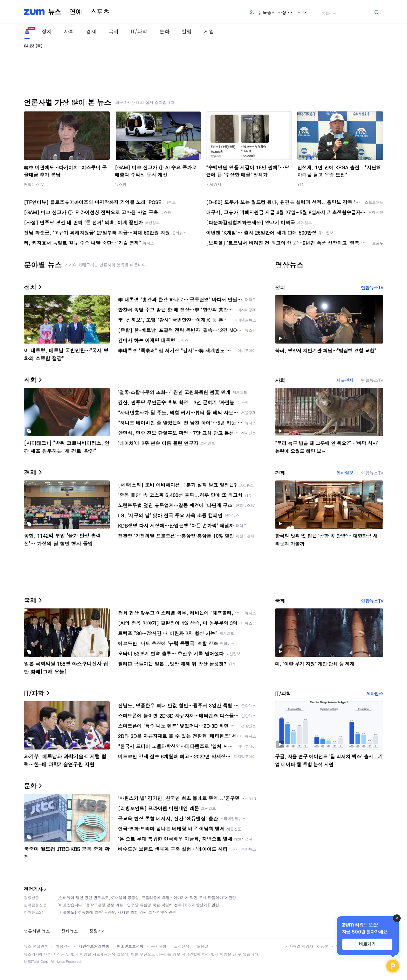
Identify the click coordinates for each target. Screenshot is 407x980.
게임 (209, 31)
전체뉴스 (70, 931)
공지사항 (159, 946)
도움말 (203, 946)
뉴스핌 (121, 184)
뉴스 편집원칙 (36, 946)
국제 (114, 31)
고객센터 (182, 946)
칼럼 (187, 31)
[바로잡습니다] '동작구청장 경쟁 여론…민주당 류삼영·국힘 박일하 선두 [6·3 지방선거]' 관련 (138, 905)
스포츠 (100, 12)
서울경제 (214, 184)
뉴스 (55, 12)
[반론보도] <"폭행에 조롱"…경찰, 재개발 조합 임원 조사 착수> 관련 (117, 912)
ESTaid (33, 961)
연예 (76, 12)
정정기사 (33, 889)
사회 (69, 31)
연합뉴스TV (34, 184)
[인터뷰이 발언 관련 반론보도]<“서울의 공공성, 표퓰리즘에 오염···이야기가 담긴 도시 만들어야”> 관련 (147, 897)
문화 (164, 31)
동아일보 (345, 473)
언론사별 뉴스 (37, 931)
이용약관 (63, 946)
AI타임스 (375, 693)
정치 (47, 31)
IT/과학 (139, 31)
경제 (91, 31)
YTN (301, 184)
